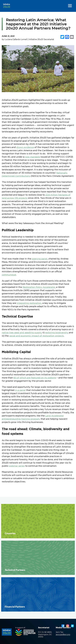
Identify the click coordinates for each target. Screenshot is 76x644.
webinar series (17, 466)
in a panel (20, 390)
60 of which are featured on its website (35, 378)
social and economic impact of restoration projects (37, 336)
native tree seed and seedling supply (22, 333)
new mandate (32, 157)
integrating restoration (29, 303)
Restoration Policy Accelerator (39, 287)
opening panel (40, 259)
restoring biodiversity (56, 333)
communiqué (9, 275)
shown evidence (25, 147)
